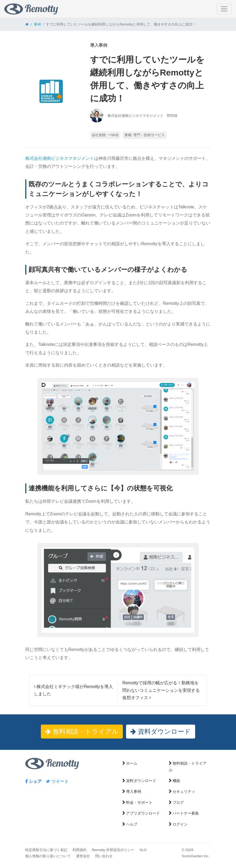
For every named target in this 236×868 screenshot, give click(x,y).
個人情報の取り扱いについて (48, 856)
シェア (33, 781)
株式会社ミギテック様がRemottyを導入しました (73, 690)
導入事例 (134, 791)
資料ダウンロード (161, 731)
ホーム (132, 763)
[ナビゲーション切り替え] (224, 9)
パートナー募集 (186, 813)
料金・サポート (139, 802)
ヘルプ (132, 824)
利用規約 (80, 850)
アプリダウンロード (143, 813)
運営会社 (83, 856)
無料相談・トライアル (82, 731)
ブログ (178, 802)
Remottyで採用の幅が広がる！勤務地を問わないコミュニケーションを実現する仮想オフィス (161, 690)
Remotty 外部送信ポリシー (113, 850)
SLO (143, 850)
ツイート (57, 781)
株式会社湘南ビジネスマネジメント (60, 158)
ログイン (180, 824)
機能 (176, 781)
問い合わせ (104, 856)
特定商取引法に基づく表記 (46, 850)
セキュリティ (184, 791)
